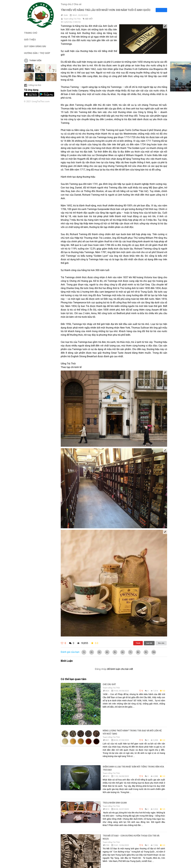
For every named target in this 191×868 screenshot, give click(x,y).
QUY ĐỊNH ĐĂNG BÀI (35, 46)
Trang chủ (66, 4)
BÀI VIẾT (89, 19)
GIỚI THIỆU (30, 40)
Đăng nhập (101, 669)
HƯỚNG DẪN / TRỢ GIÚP (37, 53)
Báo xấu (161, 643)
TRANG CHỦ (31, 33)
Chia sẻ (77, 4)
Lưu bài (149, 643)
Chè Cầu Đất (109, 684)
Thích (138, 643)
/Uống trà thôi (32, 85)
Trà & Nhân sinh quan (115, 803)
